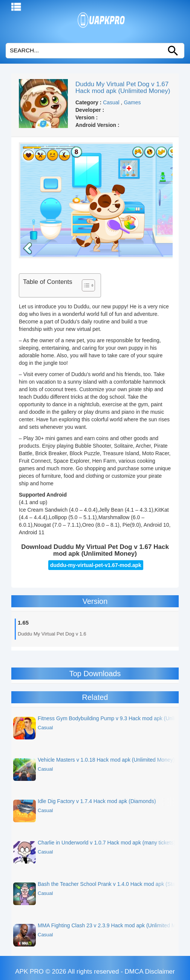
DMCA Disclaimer (150, 972)
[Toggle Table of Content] (85, 285)
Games (132, 102)
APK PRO (29, 972)
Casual (111, 102)
